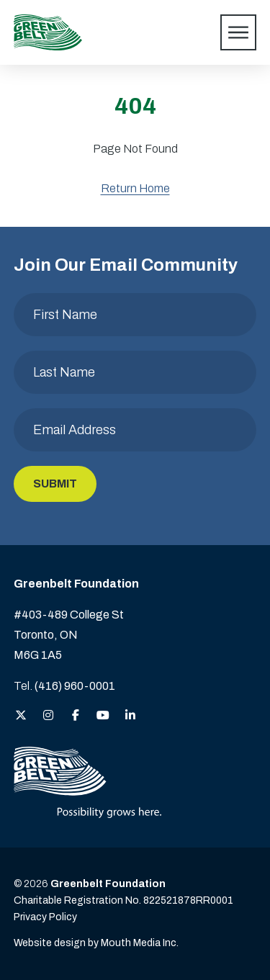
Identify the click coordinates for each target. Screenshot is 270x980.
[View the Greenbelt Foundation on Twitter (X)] (21, 716)
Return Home (135, 188)
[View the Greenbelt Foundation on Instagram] (48, 716)
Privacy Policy (45, 917)
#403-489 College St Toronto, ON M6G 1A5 (69, 635)
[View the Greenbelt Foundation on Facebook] (76, 716)
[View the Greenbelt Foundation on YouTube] (103, 716)
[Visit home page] (48, 32)
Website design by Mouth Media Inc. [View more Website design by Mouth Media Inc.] (96, 943)
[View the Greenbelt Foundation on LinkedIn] (130, 716)
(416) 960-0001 (75, 686)
